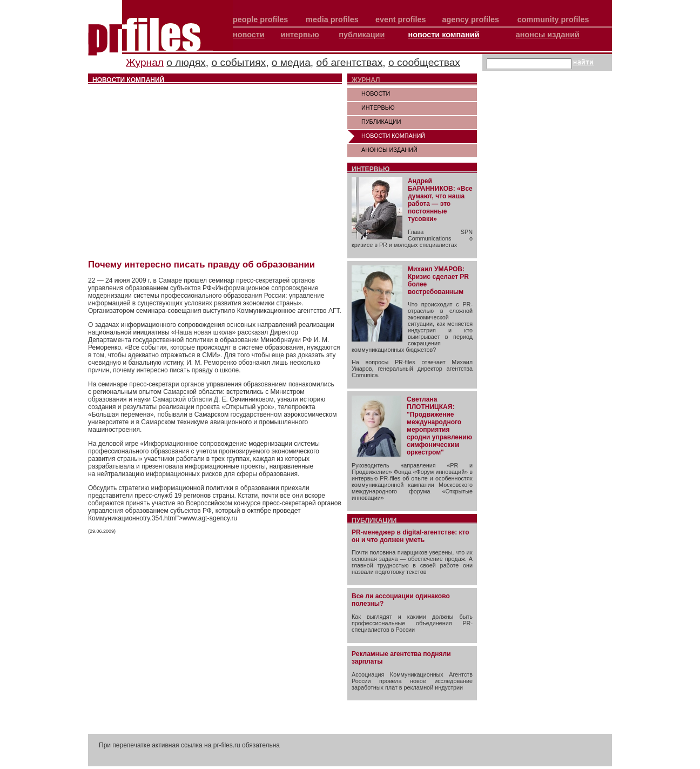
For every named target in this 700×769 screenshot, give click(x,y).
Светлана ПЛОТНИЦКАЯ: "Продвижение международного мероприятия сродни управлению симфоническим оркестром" (439, 426)
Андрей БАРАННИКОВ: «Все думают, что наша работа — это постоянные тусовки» (440, 200)
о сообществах (424, 62)
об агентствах (350, 62)
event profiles (401, 19)
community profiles (553, 19)
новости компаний (444, 35)
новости (249, 35)
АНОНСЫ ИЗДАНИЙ (389, 150)
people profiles (260, 19)
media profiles (332, 19)
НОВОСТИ (376, 93)
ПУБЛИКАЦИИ (381, 122)
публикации (362, 35)
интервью (300, 35)
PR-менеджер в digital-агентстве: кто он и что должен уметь (410, 536)
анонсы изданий (548, 35)
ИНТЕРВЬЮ (378, 108)
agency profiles (470, 19)
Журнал (145, 62)
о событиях (238, 62)
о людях (186, 62)
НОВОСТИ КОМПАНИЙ (393, 136)
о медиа (291, 62)
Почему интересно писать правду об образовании (201, 265)
